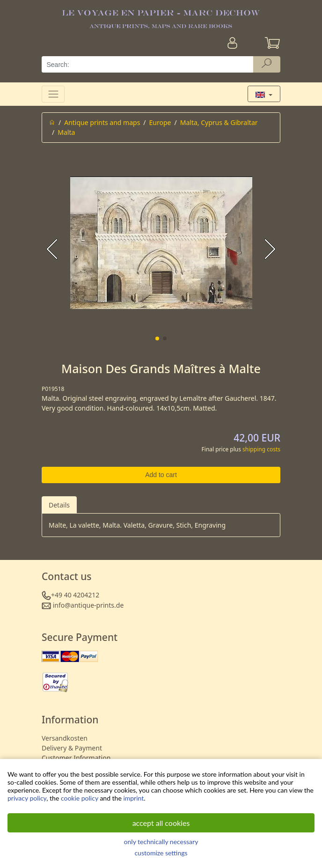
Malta (66, 132)
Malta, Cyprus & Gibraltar (219, 122)
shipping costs (261, 449)
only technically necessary (161, 842)
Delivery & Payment (72, 748)
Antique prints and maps (102, 122)
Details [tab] (59, 505)
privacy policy (27, 798)
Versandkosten (65, 738)
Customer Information (76, 758)
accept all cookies (161, 823)
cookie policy (80, 798)
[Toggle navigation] (53, 94)
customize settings (161, 853)
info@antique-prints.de (88, 605)
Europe (160, 122)
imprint (133, 798)
